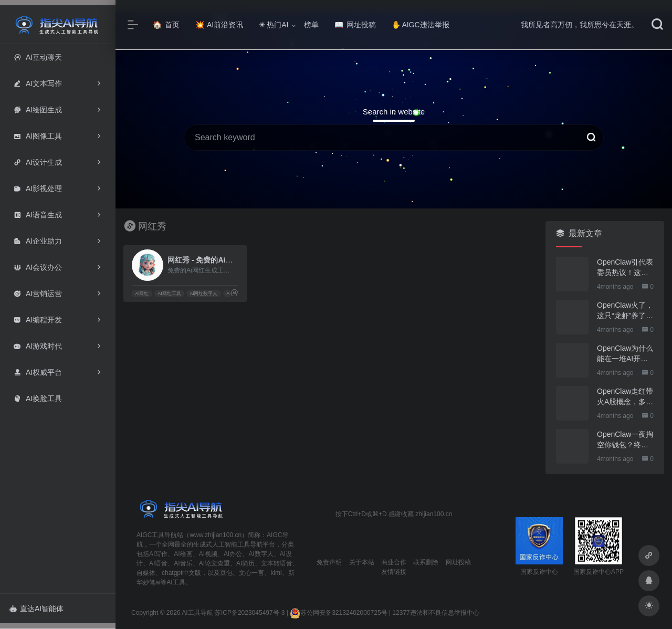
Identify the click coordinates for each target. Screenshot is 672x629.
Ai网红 (142, 293)
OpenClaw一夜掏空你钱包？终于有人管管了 (625, 440)
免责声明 (329, 562)
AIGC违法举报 (420, 25)
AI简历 (245, 563)
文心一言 (251, 573)
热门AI (274, 25)
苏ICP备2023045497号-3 (250, 613)
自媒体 (146, 573)
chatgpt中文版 (181, 573)
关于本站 (362, 562)
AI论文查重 (214, 563)
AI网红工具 (169, 293)
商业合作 (394, 562)
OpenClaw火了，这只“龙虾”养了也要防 (625, 311)
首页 (166, 25)
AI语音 (158, 563)
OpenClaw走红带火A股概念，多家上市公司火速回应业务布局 (625, 397)
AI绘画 (183, 554)
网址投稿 (355, 25)
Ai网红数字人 (203, 293)
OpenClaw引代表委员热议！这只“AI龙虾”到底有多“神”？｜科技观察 (625, 268)
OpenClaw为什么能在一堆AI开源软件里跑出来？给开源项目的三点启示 (625, 354)
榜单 (311, 25)
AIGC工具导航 (157, 535)
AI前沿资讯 (219, 25)
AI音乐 (183, 563)
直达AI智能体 (36, 609)
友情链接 (394, 572)
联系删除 (426, 562)
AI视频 (208, 554)
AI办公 (233, 554)
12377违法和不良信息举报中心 (435, 613)
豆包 (226, 573)
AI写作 (158, 554)
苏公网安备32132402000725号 (338, 613)
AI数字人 (261, 554)
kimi (276, 573)
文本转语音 (277, 563)
